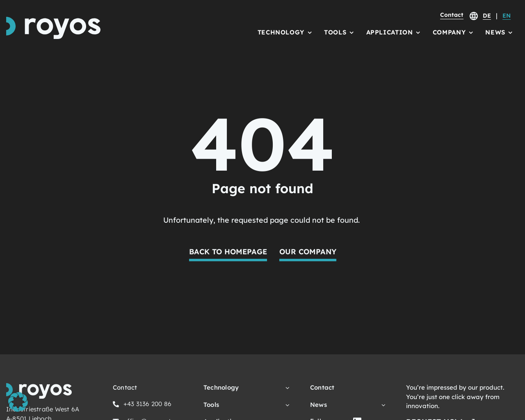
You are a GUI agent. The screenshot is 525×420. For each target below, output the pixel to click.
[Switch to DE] (487, 17)
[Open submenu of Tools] (286, 405)
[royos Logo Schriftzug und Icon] (53, 20)
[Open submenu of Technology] (286, 388)
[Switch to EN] (507, 17)
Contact (452, 15)
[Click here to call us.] (142, 405)
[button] (18, 402)
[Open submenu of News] (382, 405)
